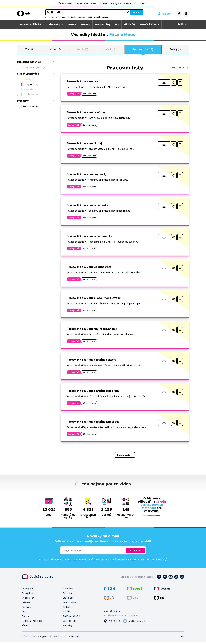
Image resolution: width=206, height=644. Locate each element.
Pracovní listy (103, 24)
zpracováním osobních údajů (153, 561)
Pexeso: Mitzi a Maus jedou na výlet (89, 268)
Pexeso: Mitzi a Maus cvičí (83, 83)
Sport (93, 3)
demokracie (83, 17)
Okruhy (72, 24)
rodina (109, 17)
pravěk (117, 17)
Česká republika (97, 17)
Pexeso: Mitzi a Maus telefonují (86, 114)
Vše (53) (29, 50)
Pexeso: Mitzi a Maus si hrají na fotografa (93, 392)
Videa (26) (55, 50)
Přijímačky (130, 24)
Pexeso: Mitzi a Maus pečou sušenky (89, 237)
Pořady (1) (175, 50)
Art (135, 3)
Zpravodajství (81, 3)
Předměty (54, 24)
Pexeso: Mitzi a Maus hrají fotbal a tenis (92, 330)
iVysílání (103, 3)
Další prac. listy (125, 456)
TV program (115, 3)
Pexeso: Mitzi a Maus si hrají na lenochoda (93, 423)
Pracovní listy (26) (143, 50)
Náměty (86, 24)
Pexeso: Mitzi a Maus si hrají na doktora (91, 361)
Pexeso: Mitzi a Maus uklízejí (85, 145)
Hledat (117, 12)
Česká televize (65, 3)
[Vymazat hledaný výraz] (108, 12)
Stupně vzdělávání (30, 24)
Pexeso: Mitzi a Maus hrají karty (87, 176)
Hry (117, 24)
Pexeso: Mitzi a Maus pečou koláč (88, 207)
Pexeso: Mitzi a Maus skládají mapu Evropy (93, 299)
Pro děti (127, 3)
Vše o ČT (144, 3)
